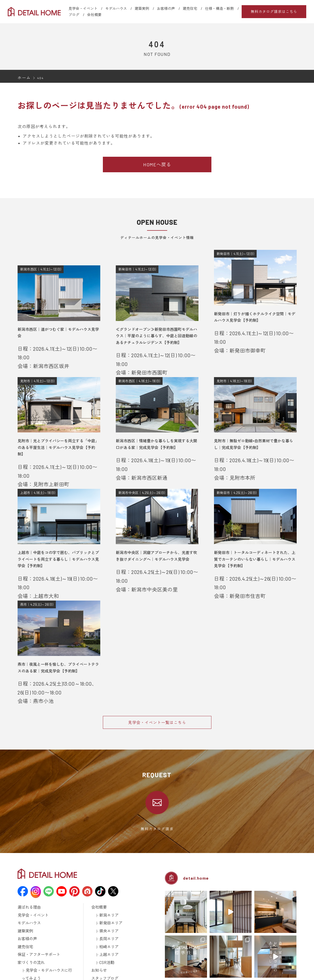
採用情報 (98, 934)
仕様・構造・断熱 (219, 8)
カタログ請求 (101, 940)
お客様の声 (166, 8)
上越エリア (108, 900)
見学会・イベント (83, 8)
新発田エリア (109, 873)
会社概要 (94, 15)
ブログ (74, 15)
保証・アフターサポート (36, 900)
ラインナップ (28, 940)
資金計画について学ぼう (44, 927)
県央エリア (108, 880)
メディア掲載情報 (31, 961)
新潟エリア (108, 866)
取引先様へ (100, 954)
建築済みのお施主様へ (108, 947)
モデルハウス (116, 8)
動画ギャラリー (29, 954)
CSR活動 (106, 907)
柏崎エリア (108, 893)
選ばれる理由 (28, 860)
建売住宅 (190, 8)
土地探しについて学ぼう (44, 934)
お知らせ (98, 914)
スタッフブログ (103, 920)
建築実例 (142, 8)
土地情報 (98, 927)
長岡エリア (108, 887)
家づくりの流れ (29, 907)
